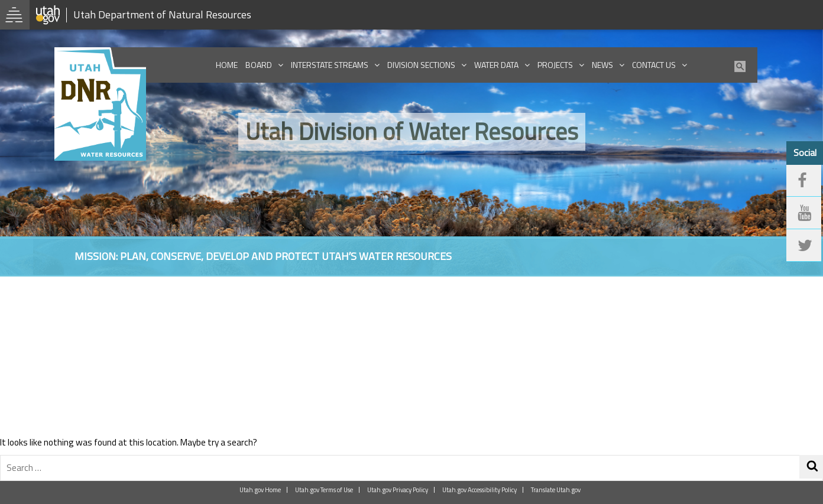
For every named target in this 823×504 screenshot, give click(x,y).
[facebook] (804, 181)
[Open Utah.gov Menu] (15, 15)
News (602, 65)
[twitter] (804, 247)
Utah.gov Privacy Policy (398, 490)
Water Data (496, 65)
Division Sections (421, 65)
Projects (555, 65)
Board (259, 65)
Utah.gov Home (260, 490)
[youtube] (804, 214)
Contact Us (654, 65)
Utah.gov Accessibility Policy (479, 490)
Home (227, 65)
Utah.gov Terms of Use (324, 490)
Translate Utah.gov (556, 490)
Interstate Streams (330, 65)
